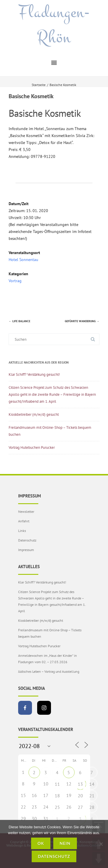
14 (92, 784)
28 (92, 807)
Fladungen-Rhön (54, 25)
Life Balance (19, 321)
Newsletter (26, 511)
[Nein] (101, 844)
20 (80, 796)
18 (57, 796)
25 (57, 807)
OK (41, 843)
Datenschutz (27, 540)
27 (80, 807)
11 (57, 784)
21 (92, 796)
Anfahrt (24, 521)
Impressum (26, 550)
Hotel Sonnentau (23, 260)
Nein (65, 843)
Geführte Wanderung (82, 321)
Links (22, 531)
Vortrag (15, 281)
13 (80, 784)
